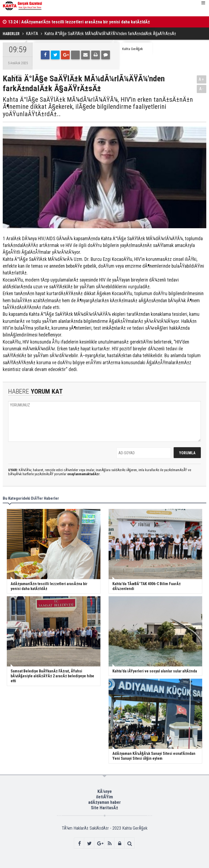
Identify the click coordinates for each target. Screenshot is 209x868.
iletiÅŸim (104, 797)
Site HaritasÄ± (104, 808)
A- (202, 89)
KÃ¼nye (105, 791)
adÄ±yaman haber (104, 802)
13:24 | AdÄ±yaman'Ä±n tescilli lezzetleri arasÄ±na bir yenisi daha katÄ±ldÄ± (79, 22)
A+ (202, 79)
